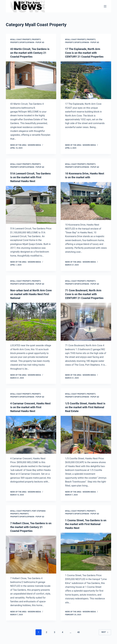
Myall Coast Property (21, 39)
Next (105, 632)
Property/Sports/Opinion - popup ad (27, 42)
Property (36, 39)
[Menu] (105, 6)
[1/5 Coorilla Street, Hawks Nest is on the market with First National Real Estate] (86, 435)
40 (79, 632)
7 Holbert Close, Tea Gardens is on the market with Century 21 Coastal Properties (31, 527)
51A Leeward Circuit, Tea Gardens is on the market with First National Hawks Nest (30, 177)
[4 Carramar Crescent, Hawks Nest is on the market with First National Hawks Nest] (31, 435)
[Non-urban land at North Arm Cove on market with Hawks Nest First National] (31, 322)
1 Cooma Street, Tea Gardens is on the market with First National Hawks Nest (86, 524)
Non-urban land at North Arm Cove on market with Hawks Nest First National (29, 294)
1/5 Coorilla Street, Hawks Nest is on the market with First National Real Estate (86, 407)
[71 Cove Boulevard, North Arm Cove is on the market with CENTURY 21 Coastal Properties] (86, 326)
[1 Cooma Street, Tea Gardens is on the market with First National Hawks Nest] (86, 552)
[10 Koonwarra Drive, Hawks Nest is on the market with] (86, 201)
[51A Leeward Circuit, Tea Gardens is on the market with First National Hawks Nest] (31, 205)
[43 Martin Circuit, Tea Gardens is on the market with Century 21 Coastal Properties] (31, 80)
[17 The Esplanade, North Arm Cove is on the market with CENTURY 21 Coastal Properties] (86, 84)
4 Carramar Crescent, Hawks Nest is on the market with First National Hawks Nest (31, 407)
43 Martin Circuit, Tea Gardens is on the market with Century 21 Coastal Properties (30, 53)
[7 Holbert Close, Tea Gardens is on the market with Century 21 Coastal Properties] (31, 555)
